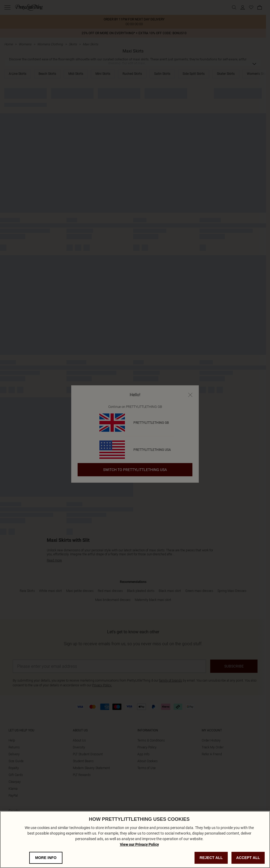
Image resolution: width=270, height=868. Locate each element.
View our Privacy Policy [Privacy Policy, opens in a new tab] (139, 854)
